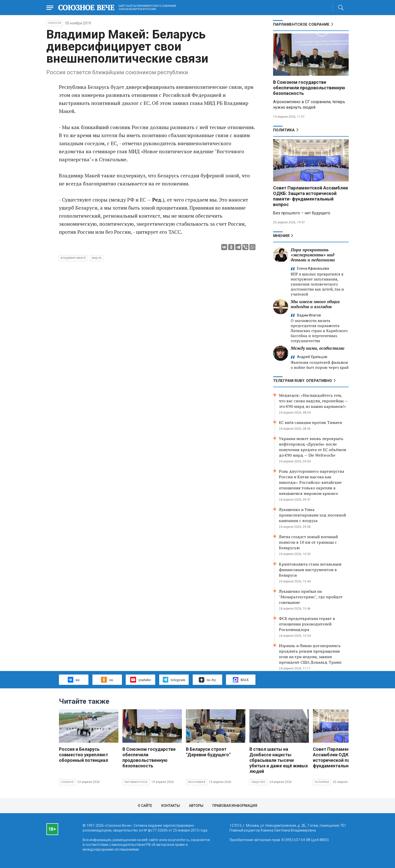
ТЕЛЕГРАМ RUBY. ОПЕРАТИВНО (303, 381)
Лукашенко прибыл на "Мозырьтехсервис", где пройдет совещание (311, 597)
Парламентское (136, 782)
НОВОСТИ (55, 23)
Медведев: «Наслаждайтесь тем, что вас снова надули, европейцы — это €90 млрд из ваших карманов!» (313, 401)
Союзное (67, 782)
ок (107, 680)
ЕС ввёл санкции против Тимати (310, 422)
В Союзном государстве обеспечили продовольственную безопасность (309, 88)
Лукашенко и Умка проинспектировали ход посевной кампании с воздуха (312, 515)
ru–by (207, 680)
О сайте (145, 806)
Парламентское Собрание (301, 24)
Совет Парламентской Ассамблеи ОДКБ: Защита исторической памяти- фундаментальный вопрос (310, 196)
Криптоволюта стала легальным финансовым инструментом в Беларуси (310, 570)
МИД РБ (96, 258)
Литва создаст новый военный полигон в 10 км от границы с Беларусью (308, 542)
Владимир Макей (73, 258)
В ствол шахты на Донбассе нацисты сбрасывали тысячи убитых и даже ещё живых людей (279, 760)
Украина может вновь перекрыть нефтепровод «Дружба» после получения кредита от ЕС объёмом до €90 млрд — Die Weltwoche (312, 447)
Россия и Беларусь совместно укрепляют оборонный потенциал (84, 755)
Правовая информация (235, 806)
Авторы (196, 806)
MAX (241, 680)
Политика (284, 130)
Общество (258, 782)
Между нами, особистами (318, 348)
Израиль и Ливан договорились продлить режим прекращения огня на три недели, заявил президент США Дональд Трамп (310, 654)
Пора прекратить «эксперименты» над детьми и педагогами (313, 255)
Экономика (196, 782)
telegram (174, 680)
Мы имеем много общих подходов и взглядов (315, 304)
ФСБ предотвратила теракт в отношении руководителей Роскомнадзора (307, 624)
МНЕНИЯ (281, 236)
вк (74, 680)
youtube (140, 680)
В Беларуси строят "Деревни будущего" (208, 752)
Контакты (171, 806)
